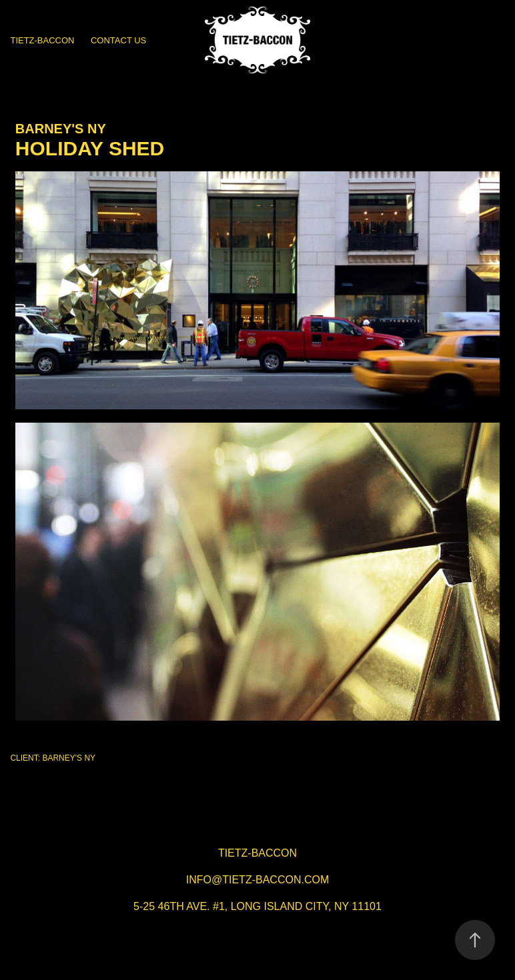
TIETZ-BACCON (42, 40)
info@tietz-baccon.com (257, 880)
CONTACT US (118, 40)
